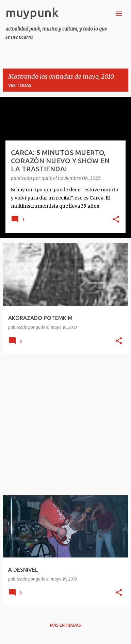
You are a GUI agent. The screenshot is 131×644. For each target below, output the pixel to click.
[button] (116, 220)
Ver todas (20, 85)
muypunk (32, 12)
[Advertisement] (65, 424)
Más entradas (65, 625)
